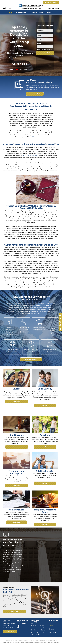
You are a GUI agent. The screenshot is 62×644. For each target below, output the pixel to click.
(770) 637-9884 (53, 8)
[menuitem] (11, 12)
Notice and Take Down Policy (39, 640)
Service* (39, 43)
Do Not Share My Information (18, 640)
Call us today (36, 137)
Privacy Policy (7, 640)
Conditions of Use (29, 640)
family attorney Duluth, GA (30, 155)
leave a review (7, 568)
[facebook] (19, 627)
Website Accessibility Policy (52, 640)
